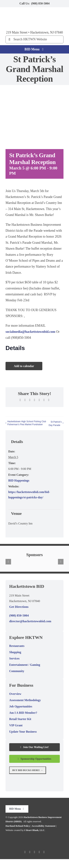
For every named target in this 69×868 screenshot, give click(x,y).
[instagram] (35, 852)
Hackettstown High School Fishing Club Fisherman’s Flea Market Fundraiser (27, 423)
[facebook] (25, 852)
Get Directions (19, 607)
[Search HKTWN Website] (34, 39)
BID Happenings (19, 480)
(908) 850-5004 (40, 3)
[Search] (9, 39)
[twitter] (30, 852)
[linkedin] (44, 852)
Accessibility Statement (44, 826)
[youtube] (39, 852)
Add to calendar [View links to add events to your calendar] (24, 366)
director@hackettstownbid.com (30, 621)
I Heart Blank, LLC (34, 830)
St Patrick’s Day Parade (55, 424)
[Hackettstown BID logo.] (34, 836)
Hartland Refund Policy (18, 826)
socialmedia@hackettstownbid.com (30, 332)
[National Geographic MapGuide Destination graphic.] (34, 779)
